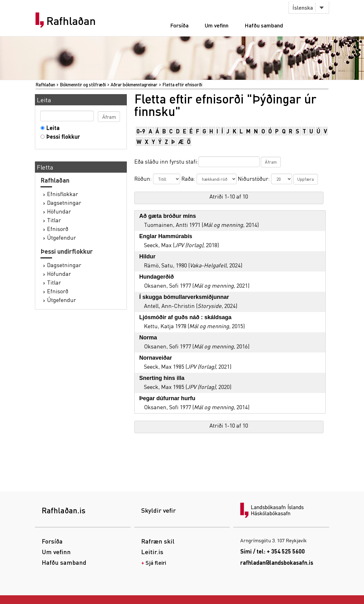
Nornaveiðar (156, 358)
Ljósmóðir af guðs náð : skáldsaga (185, 317)
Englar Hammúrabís (166, 236)
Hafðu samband (264, 25)
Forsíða (179, 25)
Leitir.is (152, 552)
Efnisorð (58, 229)
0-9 (141, 131)
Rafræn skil (158, 541)
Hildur (147, 256)
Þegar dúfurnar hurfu (167, 398)
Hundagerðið (157, 277)
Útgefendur (62, 237)
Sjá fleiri (156, 562)
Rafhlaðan (71, 21)
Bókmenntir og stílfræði (83, 84)
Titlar (54, 220)
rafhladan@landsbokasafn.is (277, 562)
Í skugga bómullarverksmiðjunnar (184, 297)
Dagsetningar (64, 202)
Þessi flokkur (62, 136)
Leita (52, 128)
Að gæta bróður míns (168, 216)
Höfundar (59, 211)
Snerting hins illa (162, 378)
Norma (148, 338)
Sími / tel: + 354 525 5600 (273, 551)
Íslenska (303, 7)
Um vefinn (217, 25)
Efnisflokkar (63, 194)
